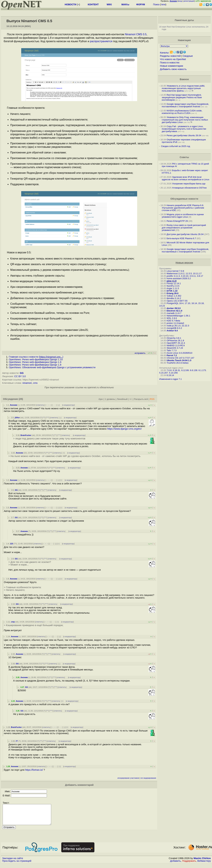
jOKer (17, 418)
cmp (13, 622)
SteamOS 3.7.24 (175, 348)
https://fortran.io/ (34, 770)
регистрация (189, 1)
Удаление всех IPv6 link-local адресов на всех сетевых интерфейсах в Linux (186, 178)
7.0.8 (169, 370)
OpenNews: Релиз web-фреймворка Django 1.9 (35, 362)
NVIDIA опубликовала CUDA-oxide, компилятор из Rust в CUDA (182, 112)
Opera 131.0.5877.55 (177, 301)
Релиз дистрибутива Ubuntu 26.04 (184, 135)
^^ (44, 418)
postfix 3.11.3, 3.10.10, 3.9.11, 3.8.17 (185, 276)
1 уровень (110, 399)
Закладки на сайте (13, 862)
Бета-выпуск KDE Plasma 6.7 (181, 238)
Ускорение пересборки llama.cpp (189, 184)
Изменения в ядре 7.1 (171, 379)
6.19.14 (170, 375)
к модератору (69, 405)
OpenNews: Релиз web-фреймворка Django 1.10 (36, 359)
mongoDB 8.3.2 (174, 328)
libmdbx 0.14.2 (174, 298)
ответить (40, 405)
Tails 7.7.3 (172, 350)
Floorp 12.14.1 (174, 283)
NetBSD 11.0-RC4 (176, 345)
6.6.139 (194, 370)
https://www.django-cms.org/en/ (125, 429)
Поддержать (189, 865)
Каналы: (165, 53)
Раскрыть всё (141, 399)
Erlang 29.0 (172, 293)
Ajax (101, 399)
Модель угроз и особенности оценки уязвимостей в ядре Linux (183, 216)
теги (163, 4)
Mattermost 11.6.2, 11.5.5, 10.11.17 (184, 273)
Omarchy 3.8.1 (174, 338)
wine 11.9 (172, 281)
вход (180, 1)
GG (22, 373)
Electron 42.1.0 (174, 311)
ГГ (17, 741)
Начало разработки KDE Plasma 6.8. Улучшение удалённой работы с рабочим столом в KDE (183, 208)
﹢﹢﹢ (48, 405)
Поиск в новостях (170, 63)
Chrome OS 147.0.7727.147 (180, 358)
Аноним (14, 405)
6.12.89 (185, 370)
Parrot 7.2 (172, 355)
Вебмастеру (204, 865)
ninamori (27, 383)
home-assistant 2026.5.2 (179, 278)
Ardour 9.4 (172, 331)
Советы (184, 157)
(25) (21, 399)
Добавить (175, 865)
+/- (131, 399)
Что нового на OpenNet (173, 59)
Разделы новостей (170, 56)
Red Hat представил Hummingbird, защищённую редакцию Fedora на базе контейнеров (182, 97)
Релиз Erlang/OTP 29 (177, 221)
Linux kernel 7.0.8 (175, 271)
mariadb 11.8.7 (174, 313)
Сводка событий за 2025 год (175, 146)
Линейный (122, 399)
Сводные (188, 56)
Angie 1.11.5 (173, 288)
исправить (140, 353)
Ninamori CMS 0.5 (136, 34)
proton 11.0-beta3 (175, 323)
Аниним (24, 531)
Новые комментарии (172, 66)
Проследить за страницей (17, 865)
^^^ (48, 418)
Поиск (156, 4)
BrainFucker (26, 435)
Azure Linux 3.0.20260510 (179, 353)
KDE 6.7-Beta (173, 321)
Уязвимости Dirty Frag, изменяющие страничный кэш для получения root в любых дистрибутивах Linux (185, 120)
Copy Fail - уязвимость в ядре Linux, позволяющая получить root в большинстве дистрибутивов (184, 129)
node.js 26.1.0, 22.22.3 (178, 326)
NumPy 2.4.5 (173, 286)
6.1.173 (202, 370)
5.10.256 (173, 373)
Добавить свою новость (173, 69)
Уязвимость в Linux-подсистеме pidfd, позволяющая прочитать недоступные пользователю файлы (183, 88)
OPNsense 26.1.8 (175, 340)
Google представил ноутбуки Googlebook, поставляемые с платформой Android (185, 105)
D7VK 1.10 (172, 291)
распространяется (101, 41)
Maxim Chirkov (202, 862)
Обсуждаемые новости (184, 199)
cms (35, 383)
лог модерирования (148, 778)
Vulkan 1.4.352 (174, 296)
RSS (152, 399)
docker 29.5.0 (174, 308)
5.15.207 (164, 373)
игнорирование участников (128, 778)
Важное (184, 79)
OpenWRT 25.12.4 (176, 343)
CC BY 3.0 (20, 376)
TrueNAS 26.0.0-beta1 (178, 363)
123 (12, 544)
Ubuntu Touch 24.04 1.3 (179, 360)
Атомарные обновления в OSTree (189, 188)
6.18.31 (176, 370)
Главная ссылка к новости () (36, 357)
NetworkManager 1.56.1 (178, 316)
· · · (54, 405)
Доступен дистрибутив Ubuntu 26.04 (185, 234)
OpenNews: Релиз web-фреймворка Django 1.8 (35, 365)
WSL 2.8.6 (172, 318)
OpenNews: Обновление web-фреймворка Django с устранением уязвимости (52, 367)
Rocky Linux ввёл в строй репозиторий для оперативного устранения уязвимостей (184, 228)
